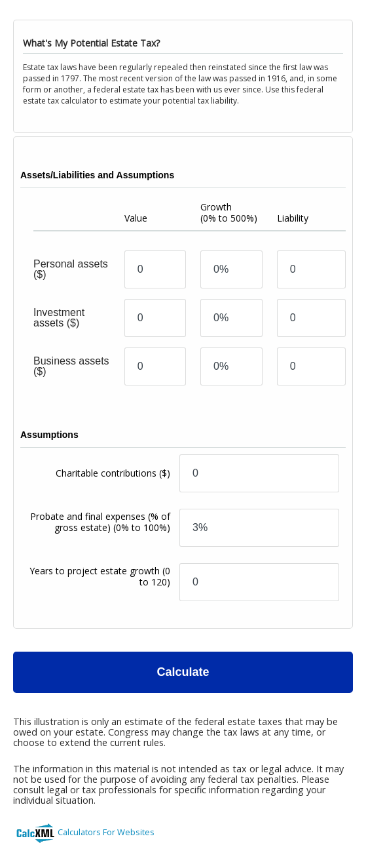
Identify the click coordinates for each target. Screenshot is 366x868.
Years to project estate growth (100, 576)
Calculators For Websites (106, 832)
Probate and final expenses (100, 522)
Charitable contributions (113, 473)
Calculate (183, 672)
